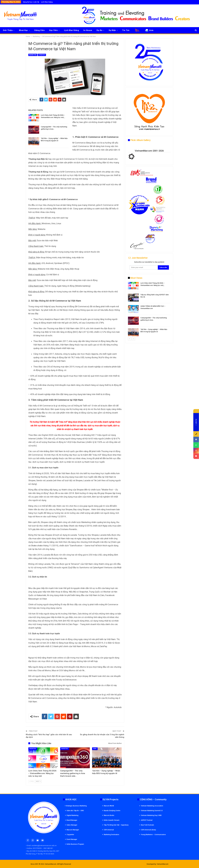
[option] (149, 310)
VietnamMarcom (163, 864)
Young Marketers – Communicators (153, 835)
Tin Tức (126, 30)
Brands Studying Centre (112, 811)
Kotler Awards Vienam (112, 820)
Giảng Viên (39, 30)
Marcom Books (109, 815)
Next (38, 781)
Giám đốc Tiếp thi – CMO (75, 811)
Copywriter (70, 835)
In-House (88, 30)
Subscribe (163, 267)
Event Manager (72, 839)
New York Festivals (147, 825)
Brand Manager (72, 820)
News (95, 749)
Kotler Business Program (75, 844)
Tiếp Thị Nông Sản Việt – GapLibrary (116, 825)
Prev (32, 781)
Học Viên (53, 30)
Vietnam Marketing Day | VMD (151, 815)
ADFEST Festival (147, 820)
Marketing (33, 55)
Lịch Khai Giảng (47, 2)
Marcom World (109, 806)
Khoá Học (23, 30)
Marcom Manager (73, 830)
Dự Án (99, 30)
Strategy (42, 55)
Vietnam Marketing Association (152, 806)
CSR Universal (109, 830)
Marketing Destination (111, 835)
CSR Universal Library (148, 830)
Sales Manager (72, 825)
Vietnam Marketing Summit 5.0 (152, 811)
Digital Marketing (72, 815)
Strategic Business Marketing (76, 806)
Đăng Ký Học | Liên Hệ (31, 2)
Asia (149, 30)
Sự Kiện (112, 30)
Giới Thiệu (8, 30)
